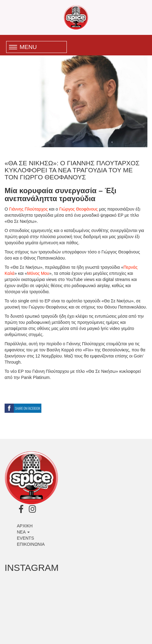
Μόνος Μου (38, 273)
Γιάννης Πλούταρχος (28, 209)
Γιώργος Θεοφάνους (78, 209)
